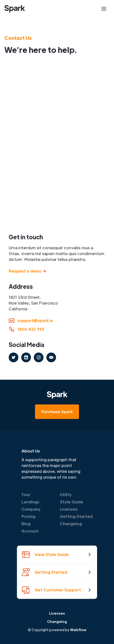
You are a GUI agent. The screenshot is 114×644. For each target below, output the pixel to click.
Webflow (78, 630)
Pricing (28, 516)
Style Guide (72, 502)
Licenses (69, 509)
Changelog (71, 524)
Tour (26, 495)
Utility (66, 495)
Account (30, 531)
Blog (26, 524)
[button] (104, 9)
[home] (15, 9)
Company (31, 509)
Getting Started (76, 516)
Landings (30, 502)
